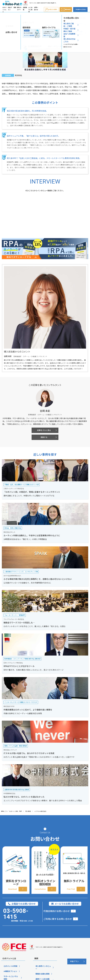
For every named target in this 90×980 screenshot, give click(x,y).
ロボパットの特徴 (10, 966)
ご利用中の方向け (80, 9)
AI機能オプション (10, 971)
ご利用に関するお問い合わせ (58, 919)
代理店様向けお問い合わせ (57, 911)
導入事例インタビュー (43, 967)
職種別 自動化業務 (42, 974)
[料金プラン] (77, 961)
